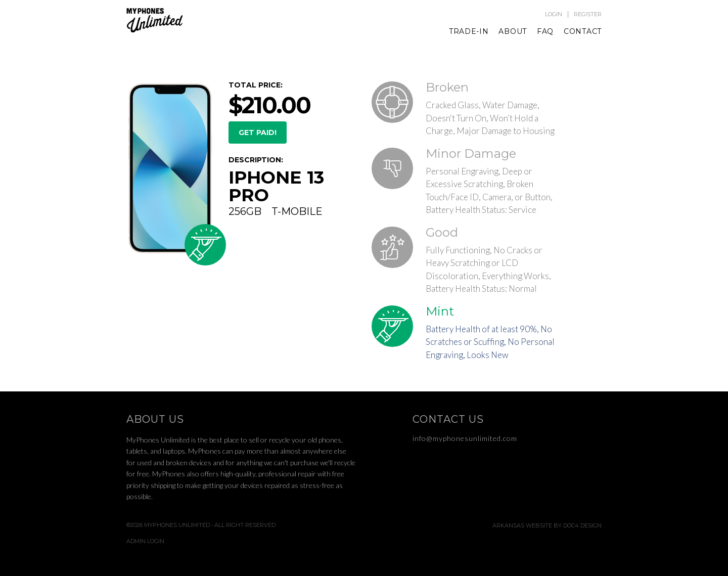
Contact (583, 31)
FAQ (545, 31)
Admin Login (145, 541)
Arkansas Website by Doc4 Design (547, 526)
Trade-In (469, 31)
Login (554, 14)
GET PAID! (258, 132)
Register (588, 14)
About (513, 31)
